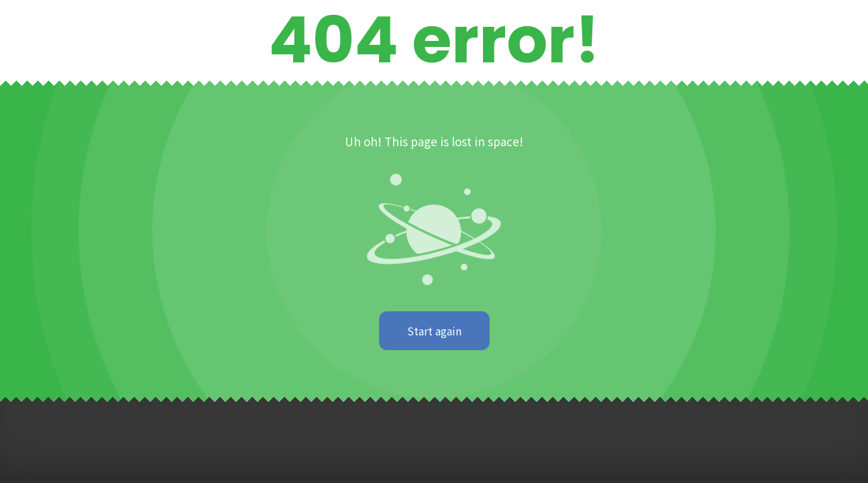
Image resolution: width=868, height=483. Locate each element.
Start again (434, 331)
